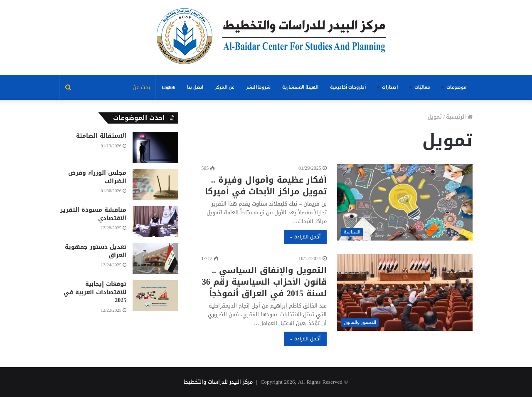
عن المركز (225, 87)
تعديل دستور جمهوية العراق (96, 251)
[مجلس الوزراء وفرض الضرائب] (155, 185)
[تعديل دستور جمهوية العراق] (155, 259)
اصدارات (390, 87)
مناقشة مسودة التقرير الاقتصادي (93, 214)
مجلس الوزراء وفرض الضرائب (97, 177)
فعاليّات (422, 87)
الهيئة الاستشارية (300, 87)
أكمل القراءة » (305, 237)
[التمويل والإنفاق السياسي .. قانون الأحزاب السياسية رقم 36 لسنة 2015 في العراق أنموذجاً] (405, 293)
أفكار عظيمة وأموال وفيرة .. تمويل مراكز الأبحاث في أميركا (266, 186)
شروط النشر (258, 87)
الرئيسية (459, 117)
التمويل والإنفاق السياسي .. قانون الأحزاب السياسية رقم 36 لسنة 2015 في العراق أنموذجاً (264, 282)
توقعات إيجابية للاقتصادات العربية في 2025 (95, 292)
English (168, 87)
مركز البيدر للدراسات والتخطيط (218, 382)
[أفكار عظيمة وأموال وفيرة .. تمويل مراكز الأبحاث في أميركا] (405, 202)
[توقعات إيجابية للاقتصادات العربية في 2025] (155, 296)
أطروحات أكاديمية (348, 87)
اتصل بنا (195, 87)
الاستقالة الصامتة (101, 136)
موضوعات (456, 87)
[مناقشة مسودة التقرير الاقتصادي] (155, 222)
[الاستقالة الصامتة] (155, 148)
